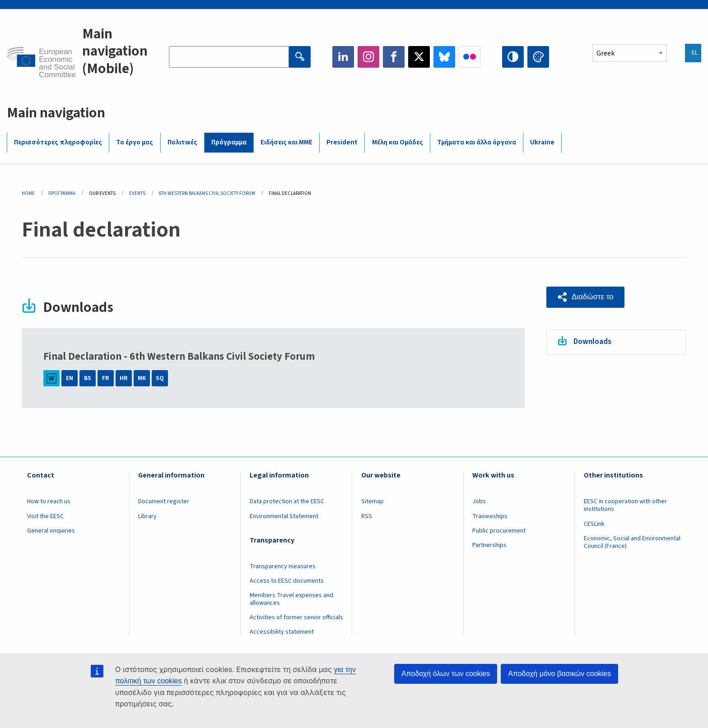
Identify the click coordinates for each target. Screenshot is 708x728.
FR (106, 378)
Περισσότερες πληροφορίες (58, 142)
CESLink (594, 524)
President (342, 142)
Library (147, 516)
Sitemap (373, 501)
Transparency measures (283, 566)
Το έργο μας (135, 142)
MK (142, 378)
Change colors (538, 57)
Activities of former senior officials (296, 617)
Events (137, 193)
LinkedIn (343, 57)
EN (70, 378)
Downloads (592, 342)
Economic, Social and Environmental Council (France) (632, 542)
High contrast (513, 57)
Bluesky (444, 57)
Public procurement (499, 531)
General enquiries (51, 531)
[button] (585, 297)
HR (124, 378)
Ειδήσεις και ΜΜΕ (286, 142)
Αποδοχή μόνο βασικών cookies (559, 674)
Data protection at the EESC (287, 501)
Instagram (368, 57)
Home (28, 193)
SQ (160, 378)
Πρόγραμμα (229, 142)
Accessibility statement (282, 632)
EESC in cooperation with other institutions (625, 505)
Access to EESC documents (287, 581)
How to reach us (49, 501)
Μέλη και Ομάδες (398, 142)
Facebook (394, 57)
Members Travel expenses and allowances (291, 599)
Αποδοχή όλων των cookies (446, 674)
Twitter (419, 57)
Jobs (479, 501)
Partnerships (489, 545)
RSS (367, 516)
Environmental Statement (284, 516)
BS (88, 378)
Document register (164, 501)
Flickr (470, 57)
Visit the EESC (45, 516)
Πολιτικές (182, 142)
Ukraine (542, 142)
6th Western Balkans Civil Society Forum (207, 193)
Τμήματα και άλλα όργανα (477, 142)
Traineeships (490, 516)
